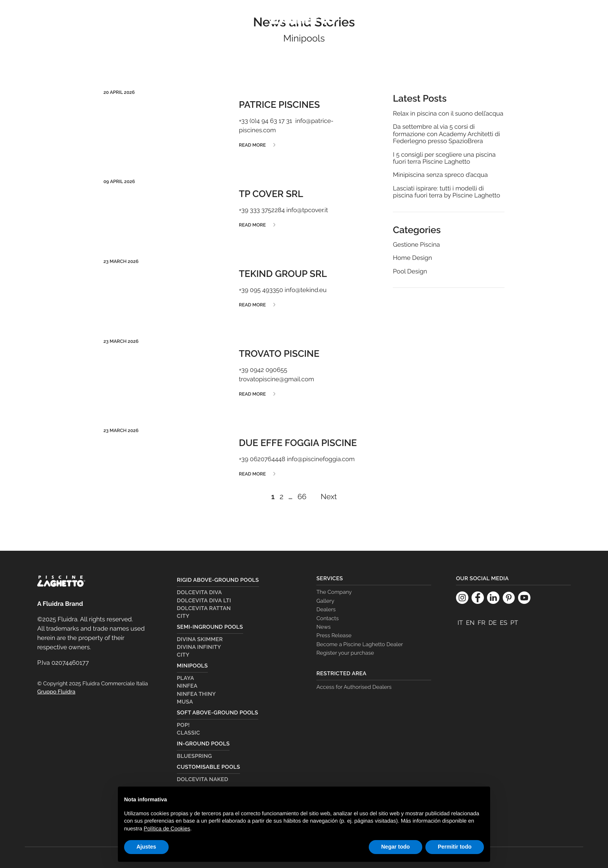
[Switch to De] (493, 623)
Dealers (530, 19)
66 (302, 497)
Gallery (325, 601)
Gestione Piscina (416, 245)
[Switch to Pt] (514, 623)
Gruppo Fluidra (56, 692)
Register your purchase (345, 653)
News (324, 627)
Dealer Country (476, 19)
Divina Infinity (199, 647)
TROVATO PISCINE (279, 354)
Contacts (327, 619)
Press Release (334, 636)
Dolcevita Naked (203, 780)
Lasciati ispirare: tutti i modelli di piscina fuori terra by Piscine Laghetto (446, 192)
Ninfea (187, 686)
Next (329, 497)
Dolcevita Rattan (204, 609)
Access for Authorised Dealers (354, 687)
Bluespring (194, 756)
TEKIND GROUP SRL (283, 274)
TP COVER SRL (271, 194)
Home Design (412, 258)
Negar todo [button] (396, 847)
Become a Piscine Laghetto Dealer (360, 645)
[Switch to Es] (503, 623)
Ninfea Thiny (196, 694)
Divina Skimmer (200, 640)
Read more (252, 145)
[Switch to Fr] (482, 623)
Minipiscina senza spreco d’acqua (440, 175)
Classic (188, 733)
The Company (414, 19)
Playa (185, 678)
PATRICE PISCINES (279, 105)
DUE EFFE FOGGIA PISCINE (298, 443)
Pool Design (410, 271)
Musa (185, 702)
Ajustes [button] (146, 847)
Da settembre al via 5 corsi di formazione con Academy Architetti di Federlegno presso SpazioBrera (446, 134)
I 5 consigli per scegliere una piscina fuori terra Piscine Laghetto (444, 158)
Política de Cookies (167, 828)
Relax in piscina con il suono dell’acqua (448, 114)
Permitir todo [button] (455, 847)
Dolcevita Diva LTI (204, 601)
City (183, 616)
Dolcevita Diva (199, 593)
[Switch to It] (460, 623)
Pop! (183, 725)
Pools (81, 19)
